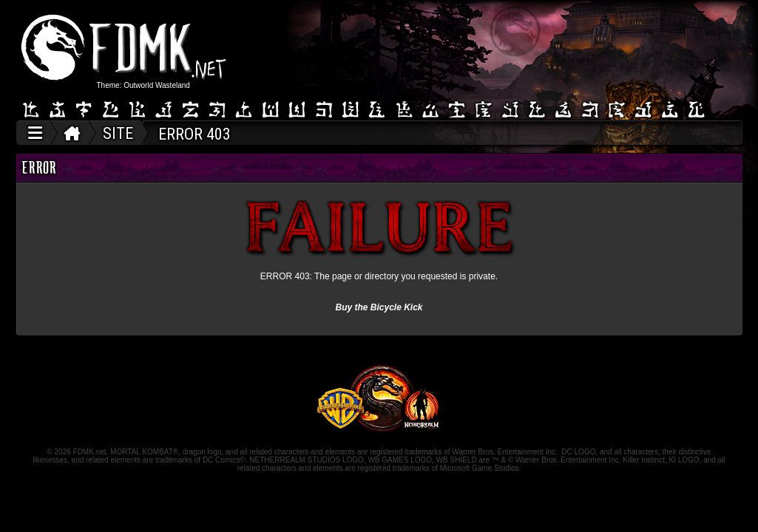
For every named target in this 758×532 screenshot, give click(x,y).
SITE (118, 133)
